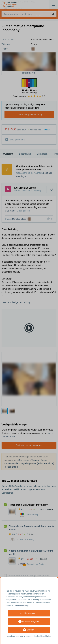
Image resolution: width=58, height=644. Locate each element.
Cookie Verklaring (21, 606)
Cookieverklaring (44, 636)
